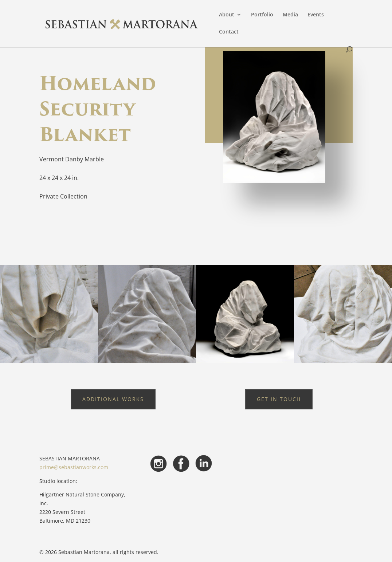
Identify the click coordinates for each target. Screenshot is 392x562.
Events (316, 15)
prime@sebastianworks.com (74, 467)
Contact (229, 32)
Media (290, 15)
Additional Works (113, 399)
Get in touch (279, 399)
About (227, 15)
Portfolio (262, 15)
